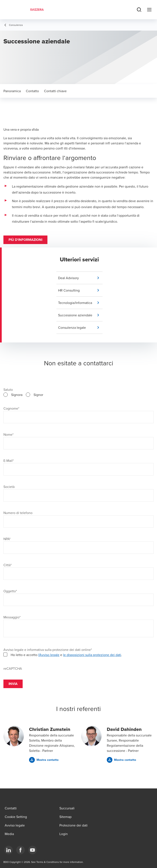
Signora (17, 395)
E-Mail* (9, 461)
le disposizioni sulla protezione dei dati (92, 655)
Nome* (8, 434)
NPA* (7, 539)
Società (9, 487)
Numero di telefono (18, 513)
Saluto (8, 390)
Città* (7, 565)
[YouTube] (32, 850)
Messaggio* (12, 617)
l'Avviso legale (49, 655)
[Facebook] (21, 850)
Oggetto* (10, 591)
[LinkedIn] (9, 850)
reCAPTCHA (13, 668)
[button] (80, 278)
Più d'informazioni (25, 240)
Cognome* (11, 408)
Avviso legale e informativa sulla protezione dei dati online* (48, 650)
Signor (38, 395)
